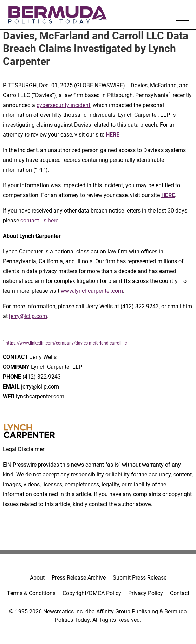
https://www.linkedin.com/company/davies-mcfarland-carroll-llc (66, 343)
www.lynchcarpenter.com (92, 291)
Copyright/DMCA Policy (92, 593)
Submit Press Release (140, 578)
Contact (180, 593)
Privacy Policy (146, 593)
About (37, 578)
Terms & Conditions (31, 593)
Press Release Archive (79, 578)
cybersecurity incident (63, 105)
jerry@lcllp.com (28, 316)
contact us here (39, 220)
